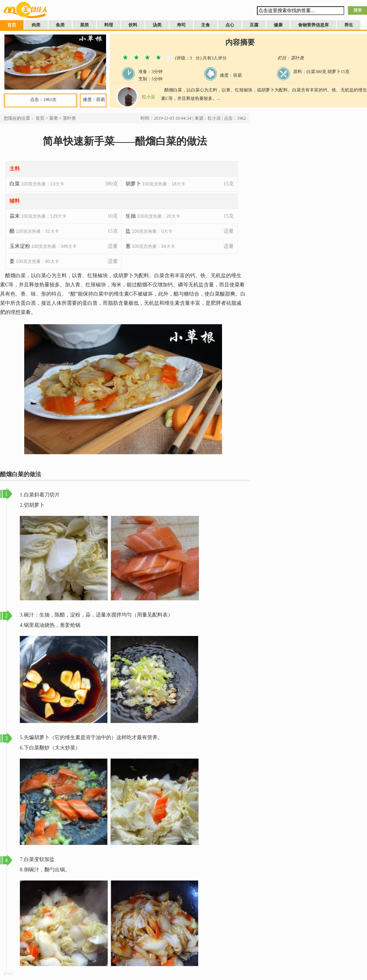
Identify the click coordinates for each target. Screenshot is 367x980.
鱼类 (60, 25)
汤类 (157, 25)
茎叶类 (69, 118)
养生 (349, 25)
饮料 (133, 25)
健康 (278, 25)
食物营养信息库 (313, 25)
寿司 (181, 25)
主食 (206, 25)
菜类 (84, 25)
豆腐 (254, 25)
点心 (230, 25)
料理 (109, 25)
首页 (12, 25)
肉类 (36, 25)
